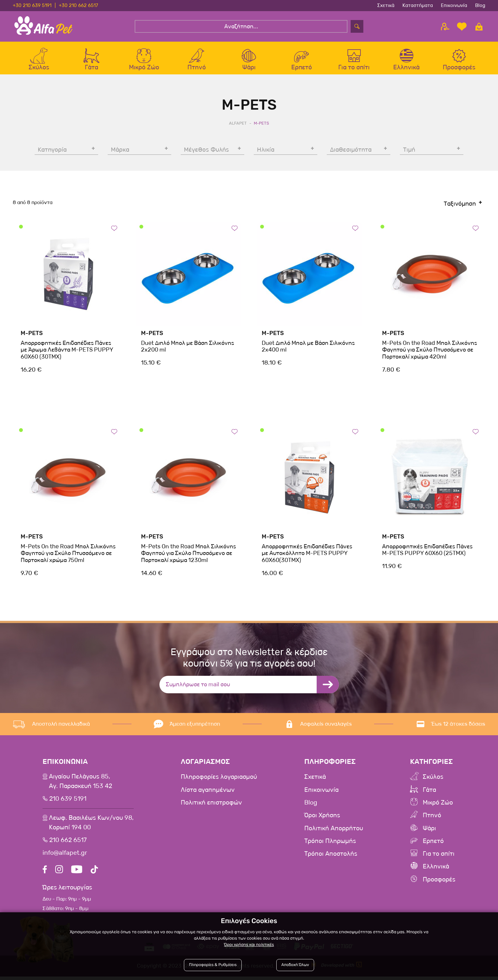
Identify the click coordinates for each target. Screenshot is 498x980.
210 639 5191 (69, 802)
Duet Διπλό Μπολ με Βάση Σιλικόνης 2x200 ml (188, 349)
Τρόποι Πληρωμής (330, 843)
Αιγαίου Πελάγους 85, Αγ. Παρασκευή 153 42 (81, 785)
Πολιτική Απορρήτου (334, 831)
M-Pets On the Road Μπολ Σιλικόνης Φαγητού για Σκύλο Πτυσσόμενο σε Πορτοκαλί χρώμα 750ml (68, 556)
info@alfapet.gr (65, 856)
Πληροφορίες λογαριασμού (219, 780)
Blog (480, 5)
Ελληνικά (436, 869)
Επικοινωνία (454, 5)
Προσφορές (439, 881)
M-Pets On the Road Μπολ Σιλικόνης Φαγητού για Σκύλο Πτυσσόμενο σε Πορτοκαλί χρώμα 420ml (430, 352)
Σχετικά (386, 5)
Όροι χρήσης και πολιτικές (249, 945)
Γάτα (429, 792)
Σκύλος (433, 780)
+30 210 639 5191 (32, 5)
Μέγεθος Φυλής (206, 153)
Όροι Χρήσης (323, 818)
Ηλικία (266, 153)
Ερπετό (433, 843)
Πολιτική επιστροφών (212, 805)
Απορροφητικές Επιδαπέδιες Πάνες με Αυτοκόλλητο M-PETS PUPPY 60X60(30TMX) (307, 556)
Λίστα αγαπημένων (208, 792)
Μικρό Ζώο (438, 805)
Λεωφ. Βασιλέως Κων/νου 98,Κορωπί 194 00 (92, 826)
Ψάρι (430, 831)
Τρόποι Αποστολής (331, 856)
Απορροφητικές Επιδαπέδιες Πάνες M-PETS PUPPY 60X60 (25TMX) (427, 552)
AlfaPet (238, 126)
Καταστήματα (418, 5)
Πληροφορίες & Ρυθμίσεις (213, 965)
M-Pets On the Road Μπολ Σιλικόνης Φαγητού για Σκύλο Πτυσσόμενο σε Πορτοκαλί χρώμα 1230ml (188, 556)
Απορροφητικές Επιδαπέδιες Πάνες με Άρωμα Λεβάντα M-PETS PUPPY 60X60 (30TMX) (67, 352)
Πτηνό (432, 818)
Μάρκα (120, 153)
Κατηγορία (52, 153)
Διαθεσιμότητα (351, 153)
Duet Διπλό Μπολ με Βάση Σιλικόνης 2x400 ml (308, 349)
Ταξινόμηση (460, 207)
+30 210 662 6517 (78, 5)
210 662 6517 (69, 844)
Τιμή (409, 153)
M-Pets (32, 336)
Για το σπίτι (439, 856)
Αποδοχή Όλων (295, 965)
